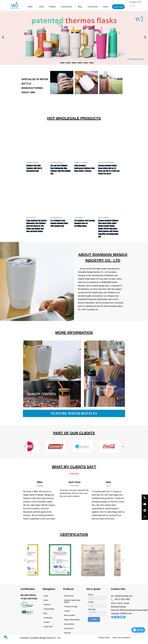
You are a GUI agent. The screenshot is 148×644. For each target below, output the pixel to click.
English (133, 2)
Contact (105, 7)
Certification (93, 7)
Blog (80, 7)
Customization (66, 7)
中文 (139, 2)
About (41, 7)
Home (30, 7)
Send (94, 619)
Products (53, 7)
